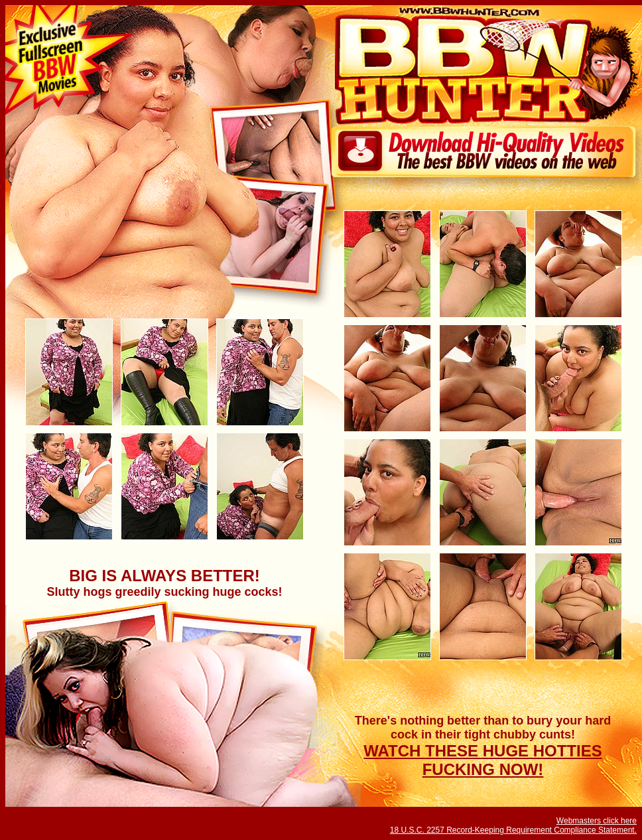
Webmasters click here (597, 821)
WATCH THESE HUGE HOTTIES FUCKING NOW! (483, 760)
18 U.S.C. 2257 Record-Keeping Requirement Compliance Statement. (513, 830)
